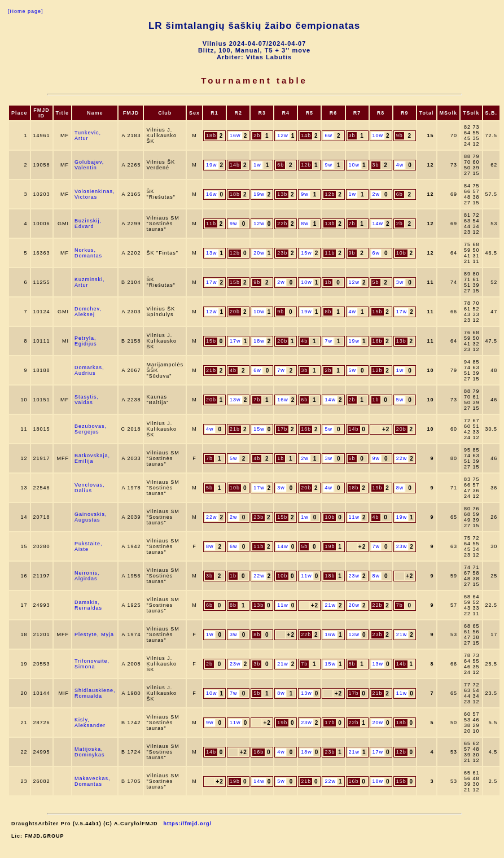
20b (235, 312)
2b (257, 135)
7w (328, 341)
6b (281, 165)
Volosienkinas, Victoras (95, 194)
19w (212, 165)
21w (330, 605)
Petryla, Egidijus (86, 341)
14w (378, 224)
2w (376, 194)
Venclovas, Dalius (90, 488)
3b (352, 135)
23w (402, 546)
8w (305, 224)
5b (376, 282)
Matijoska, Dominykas (90, 752)
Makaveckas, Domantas (93, 781)
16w (235, 135)
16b (378, 341)
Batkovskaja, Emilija (92, 458)
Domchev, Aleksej (88, 312)
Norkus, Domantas (88, 253)
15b (235, 282)
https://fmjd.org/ (188, 824)
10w (378, 135)
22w (402, 458)
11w (354, 517)
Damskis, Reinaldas (88, 605)
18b (211, 135)
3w (400, 282)
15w (306, 253)
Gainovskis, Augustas (91, 517)
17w (212, 282)
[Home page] (26, 11)
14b (306, 135)
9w (328, 165)
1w (257, 165)
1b (328, 282)
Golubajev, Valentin (89, 165)
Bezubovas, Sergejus (91, 429)
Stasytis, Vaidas (87, 400)
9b (400, 135)
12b (306, 165)
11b (211, 224)
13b (282, 194)
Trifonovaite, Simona (92, 664)
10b (401, 253)
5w (353, 370)
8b (328, 312)
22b (282, 224)
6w (328, 135)
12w (283, 135)
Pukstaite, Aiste (89, 546)
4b (304, 341)
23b (282, 253)
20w (259, 253)
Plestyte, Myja (94, 634)
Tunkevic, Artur (88, 135)
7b (352, 224)
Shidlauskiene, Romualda (95, 693)
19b (378, 488)
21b (211, 370)
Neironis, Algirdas (87, 576)
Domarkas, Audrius (89, 370)
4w (400, 165)
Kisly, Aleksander (90, 723)
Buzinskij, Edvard (88, 224)
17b (282, 429)
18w (259, 341)
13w (212, 253)
